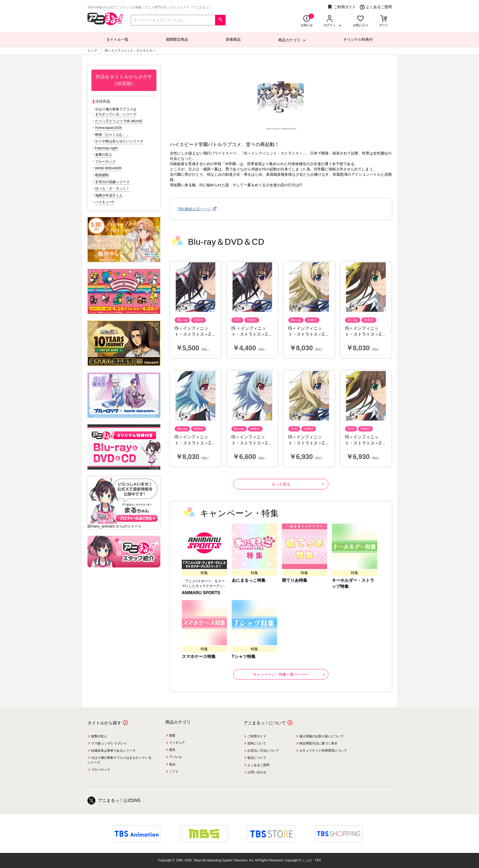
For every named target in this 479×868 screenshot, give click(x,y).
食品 (172, 764)
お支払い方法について (263, 751)
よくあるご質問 (376, 7)
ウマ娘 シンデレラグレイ (109, 743)
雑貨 (172, 735)
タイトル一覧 (117, 39)
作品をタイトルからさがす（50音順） (124, 80)
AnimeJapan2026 (108, 128)
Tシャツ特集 (244, 656)
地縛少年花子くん (109, 195)
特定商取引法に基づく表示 (318, 743)
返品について (257, 758)
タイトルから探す (104, 723)
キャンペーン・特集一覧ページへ (289, 674)
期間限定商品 (177, 39)
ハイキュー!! (105, 202)
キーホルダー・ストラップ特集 (353, 583)
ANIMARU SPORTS (201, 593)
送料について (257, 743)
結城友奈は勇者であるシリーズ (113, 751)
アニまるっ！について (265, 723)
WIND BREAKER (108, 168)
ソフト (174, 771)
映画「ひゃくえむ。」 (112, 135)
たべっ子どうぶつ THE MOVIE (119, 121)
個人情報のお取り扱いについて (322, 736)
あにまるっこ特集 (249, 580)
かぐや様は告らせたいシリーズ (119, 141)
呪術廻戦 (102, 175)
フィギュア (177, 743)
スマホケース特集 (199, 656)
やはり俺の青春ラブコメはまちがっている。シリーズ (116, 112)
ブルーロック (105, 162)
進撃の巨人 (104, 155)
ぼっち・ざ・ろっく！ (112, 188)
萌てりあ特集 (295, 580)
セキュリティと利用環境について (323, 751)
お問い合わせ (257, 772)
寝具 (172, 750)
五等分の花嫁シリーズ (112, 182)
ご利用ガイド (342, 7)
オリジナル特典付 (358, 39)
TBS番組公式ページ (195, 209)
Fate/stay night (106, 148)
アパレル (175, 757)
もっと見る (281, 484)
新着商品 (233, 39)
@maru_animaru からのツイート (115, 526)
